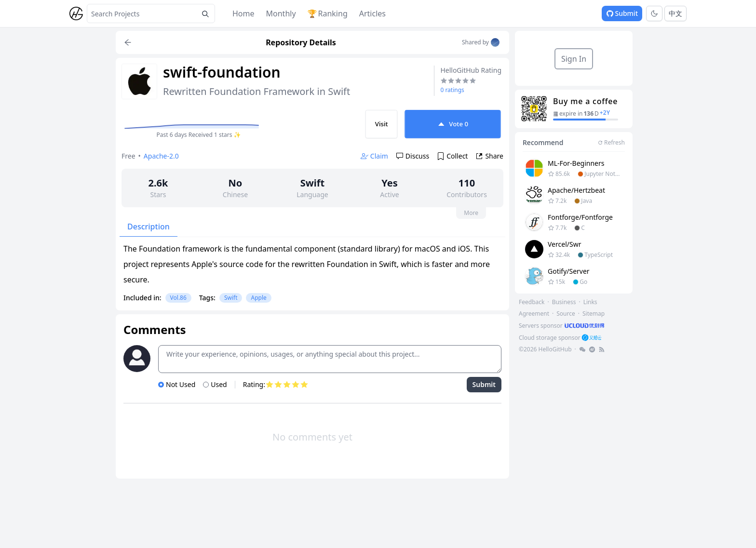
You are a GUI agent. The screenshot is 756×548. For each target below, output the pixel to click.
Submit (622, 13)
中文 (675, 13)
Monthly (281, 13)
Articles (372, 13)
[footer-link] (562, 326)
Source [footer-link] (566, 314)
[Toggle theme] (654, 13)
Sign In (574, 59)
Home (243, 13)
